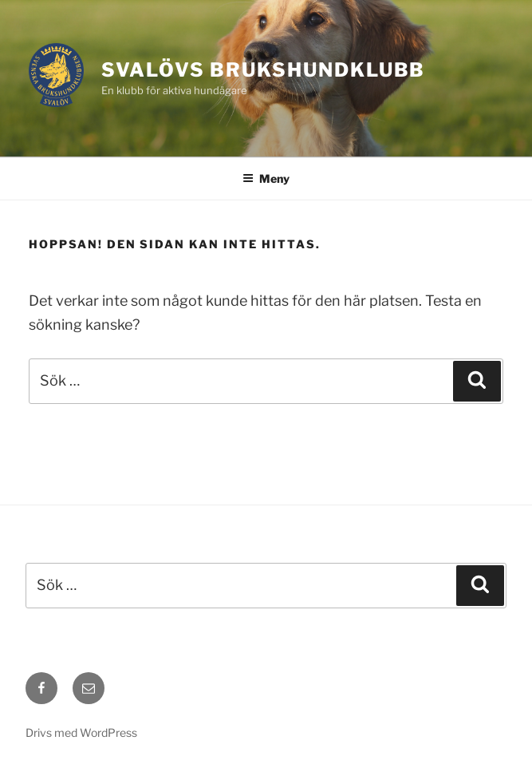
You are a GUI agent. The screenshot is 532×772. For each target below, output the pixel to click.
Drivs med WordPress (81, 732)
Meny (266, 178)
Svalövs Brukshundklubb (263, 70)
